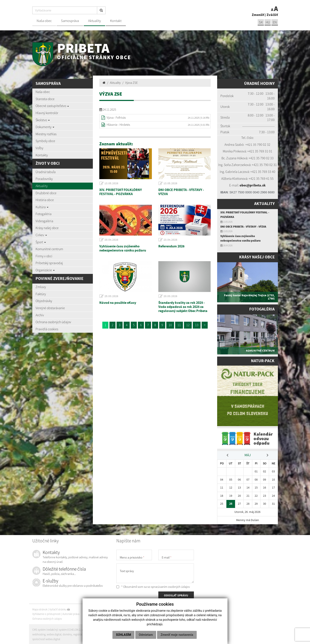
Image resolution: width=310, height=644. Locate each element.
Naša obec (44, 21)
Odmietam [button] (146, 635)
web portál (88, 629)
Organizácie (45, 270)
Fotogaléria (44, 214)
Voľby (39, 148)
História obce (45, 200)
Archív (40, 315)
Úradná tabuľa (46, 172)
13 (197, 325)
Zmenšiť (258, 15)
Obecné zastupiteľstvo (52, 106)
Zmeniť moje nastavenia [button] (177, 635)
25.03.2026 (112, 296)
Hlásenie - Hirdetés (118, 125)
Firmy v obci (44, 256)
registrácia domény (84, 634)
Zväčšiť (272, 15)
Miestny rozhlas (46, 134)
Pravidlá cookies (47, 329)
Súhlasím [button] (123, 635)
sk (260, 22)
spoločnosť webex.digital (46, 639)
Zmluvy (41, 287)
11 (179, 325)
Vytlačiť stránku (60, 609)
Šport (41, 242)
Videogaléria (44, 221)
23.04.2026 (171, 240)
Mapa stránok (40, 609)
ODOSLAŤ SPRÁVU (176, 595)
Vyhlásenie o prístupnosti (46, 613)
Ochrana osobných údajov (53, 322)
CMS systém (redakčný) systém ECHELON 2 (57, 629)
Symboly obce (45, 141)
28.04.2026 (112, 240)
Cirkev (41, 235)
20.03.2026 (171, 296)
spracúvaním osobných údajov (170, 586)
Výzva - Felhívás (116, 118)
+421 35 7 (252, 144)
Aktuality (94, 21)
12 (188, 325)
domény (67, 634)
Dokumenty (45, 127)
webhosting (39, 634)
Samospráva (70, 21)
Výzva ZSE (131, 83)
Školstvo (43, 120)
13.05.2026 (112, 183)
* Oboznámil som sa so (153, 586)
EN (275, 22)
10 (170, 325)
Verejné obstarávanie (50, 308)
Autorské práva (71, 613)
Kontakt (116, 21)
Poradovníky (44, 179)
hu (267, 22)
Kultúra (42, 207)
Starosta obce (45, 99)
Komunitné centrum (49, 249)
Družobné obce (46, 193)
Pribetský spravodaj (49, 263)
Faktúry (41, 294)
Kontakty (42, 155)
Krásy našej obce (47, 228)
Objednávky (44, 301)
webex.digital (54, 634)
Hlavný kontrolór (47, 113)
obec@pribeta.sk (253, 185)
